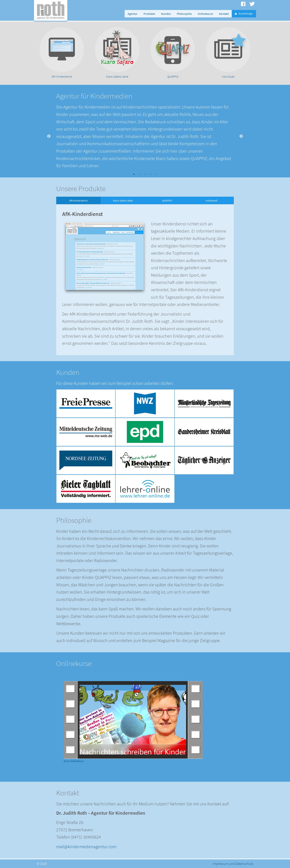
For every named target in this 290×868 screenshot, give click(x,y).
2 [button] (139, 174)
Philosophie (184, 14)
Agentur (133, 14)
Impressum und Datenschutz (233, 864)
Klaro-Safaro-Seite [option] (123, 201)
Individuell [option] (212, 201)
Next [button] (241, 136)
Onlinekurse (205, 14)
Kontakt (224, 14)
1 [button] (134, 174)
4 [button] (151, 174)
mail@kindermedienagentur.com (86, 847)
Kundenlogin (244, 14)
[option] (62, 53)
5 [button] (156, 174)
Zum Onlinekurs (74, 761)
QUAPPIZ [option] (167, 201)
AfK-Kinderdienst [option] (78, 201)
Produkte (149, 14)
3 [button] (145, 174)
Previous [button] (49, 136)
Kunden (166, 14)
